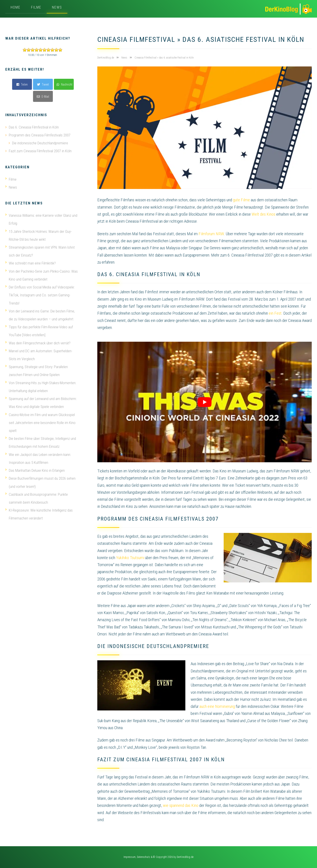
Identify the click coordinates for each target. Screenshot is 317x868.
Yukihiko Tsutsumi (130, 558)
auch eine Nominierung (217, 706)
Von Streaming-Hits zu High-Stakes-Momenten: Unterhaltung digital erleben (41, 385)
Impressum (130, 857)
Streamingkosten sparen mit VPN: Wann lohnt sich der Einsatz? (40, 251)
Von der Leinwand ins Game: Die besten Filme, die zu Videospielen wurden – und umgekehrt (40, 314)
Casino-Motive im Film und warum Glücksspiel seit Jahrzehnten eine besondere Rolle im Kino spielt (40, 421)
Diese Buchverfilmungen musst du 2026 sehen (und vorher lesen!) (40, 481)
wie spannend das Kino (181, 805)
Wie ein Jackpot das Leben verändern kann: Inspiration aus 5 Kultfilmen (38, 457)
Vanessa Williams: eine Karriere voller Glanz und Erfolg (41, 219)
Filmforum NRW (211, 234)
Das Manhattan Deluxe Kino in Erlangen (35, 469)
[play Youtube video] (205, 402)
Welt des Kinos (264, 214)
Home (16, 7)
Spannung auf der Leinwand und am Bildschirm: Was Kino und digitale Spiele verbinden (41, 401)
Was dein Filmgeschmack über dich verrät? (38, 342)
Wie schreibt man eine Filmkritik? (30, 263)
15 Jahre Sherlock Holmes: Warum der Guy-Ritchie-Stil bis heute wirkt (38, 235)
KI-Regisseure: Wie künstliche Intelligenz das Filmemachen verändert (39, 512)
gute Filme (241, 200)
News (57, 7)
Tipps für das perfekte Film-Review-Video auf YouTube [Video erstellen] (39, 330)
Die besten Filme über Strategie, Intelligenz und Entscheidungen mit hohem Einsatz (41, 441)
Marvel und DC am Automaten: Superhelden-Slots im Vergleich (39, 354)
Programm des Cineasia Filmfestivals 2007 (40, 135)
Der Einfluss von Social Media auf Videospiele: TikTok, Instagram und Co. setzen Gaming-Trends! (40, 294)
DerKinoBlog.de (185, 857)
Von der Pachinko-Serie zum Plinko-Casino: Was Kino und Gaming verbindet (41, 275)
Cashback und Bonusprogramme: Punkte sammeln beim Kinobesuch (37, 496)
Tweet (43, 84)
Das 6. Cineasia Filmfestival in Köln (34, 127)
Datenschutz (144, 857)
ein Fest (275, 313)
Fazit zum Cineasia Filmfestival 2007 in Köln (40, 151)
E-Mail (43, 97)
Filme (36, 7)
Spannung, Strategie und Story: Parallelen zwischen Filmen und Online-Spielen (37, 370)
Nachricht (65, 84)
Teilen (22, 84)
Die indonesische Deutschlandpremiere (40, 143)
